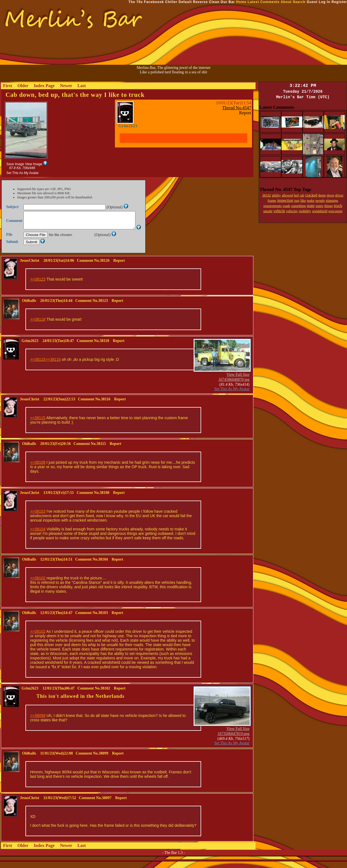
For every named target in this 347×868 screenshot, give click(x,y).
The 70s (136, 2)
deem (322, 195)
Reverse (201, 2)
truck (338, 206)
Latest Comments (264, 2)
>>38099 (38, 722)
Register (339, 2)
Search (299, 2)
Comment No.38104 (91, 566)
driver (339, 195)
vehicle (279, 211)
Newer (66, 86)
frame (272, 200)
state (311, 205)
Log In (325, 2)
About (286, 2)
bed (296, 195)
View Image (33, 164)
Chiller (171, 2)
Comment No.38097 (95, 804)
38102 (267, 195)
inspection (285, 200)
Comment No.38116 (94, 406)
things (329, 206)
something (299, 206)
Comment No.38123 (91, 307)
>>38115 (38, 366)
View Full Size (238, 381)
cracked (311, 195)
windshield (320, 211)
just (297, 200)
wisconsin (335, 211)
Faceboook (154, 2)
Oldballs (29, 307)
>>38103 (38, 518)
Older (23, 86)
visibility (305, 211)
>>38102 (38, 585)
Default (185, 2)
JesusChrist (30, 267)
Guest (312, 2)
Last (82, 86)
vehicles (292, 211)
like (303, 200)
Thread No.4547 (237, 108)
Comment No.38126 (93, 267)
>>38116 (53, 366)
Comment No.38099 (92, 760)
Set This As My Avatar (23, 173)
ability (276, 195)
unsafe (268, 211)
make (311, 201)
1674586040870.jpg (234, 386)
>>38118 (38, 326)
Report (245, 113)
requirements (272, 206)
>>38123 (38, 286)
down (331, 195)
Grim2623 (128, 126)
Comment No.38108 (93, 499)
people (320, 201)
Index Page (44, 86)
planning (332, 201)
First (8, 86)
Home (241, 2)
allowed (287, 195)
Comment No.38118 (93, 347)
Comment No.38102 (94, 695)
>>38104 (38, 536)
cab (302, 195)
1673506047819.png (233, 740)
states (319, 206)
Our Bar (228, 2)
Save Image (15, 164)
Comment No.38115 (90, 450)
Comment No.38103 (91, 619)
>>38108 (38, 469)
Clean (214, 2)
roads (286, 206)
